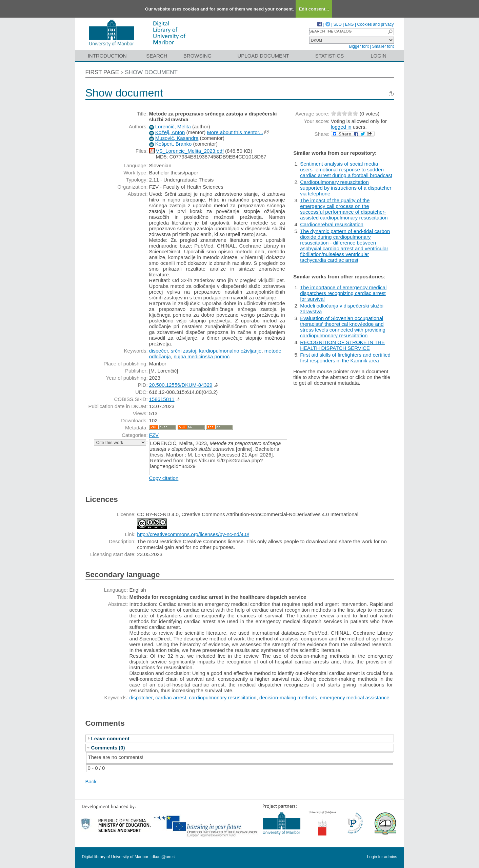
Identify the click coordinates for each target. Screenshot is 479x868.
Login (378, 56)
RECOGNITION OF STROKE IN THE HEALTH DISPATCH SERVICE (342, 345)
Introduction (107, 56)
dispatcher (141, 697)
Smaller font (383, 46)
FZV (154, 435)
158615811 (162, 399)
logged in (341, 127)
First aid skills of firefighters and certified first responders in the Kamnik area (345, 358)
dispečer (159, 351)
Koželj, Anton (170, 132)
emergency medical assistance (355, 697)
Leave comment (110, 738)
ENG (350, 24)
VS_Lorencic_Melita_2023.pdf (190, 151)
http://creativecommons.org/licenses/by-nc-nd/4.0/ (193, 534)
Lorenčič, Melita (173, 126)
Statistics (330, 56)
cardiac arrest (171, 697)
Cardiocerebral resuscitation (332, 224)
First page (102, 72)
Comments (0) (108, 748)
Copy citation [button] (164, 478)
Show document (151, 72)
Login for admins (382, 857)
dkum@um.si (163, 857)
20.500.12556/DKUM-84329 (181, 385)
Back (91, 781)
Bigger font (359, 46)
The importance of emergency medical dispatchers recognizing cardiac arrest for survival (343, 293)
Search (157, 56)
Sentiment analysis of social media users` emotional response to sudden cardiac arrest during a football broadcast (346, 170)
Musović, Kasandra (177, 138)
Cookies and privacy (375, 24)
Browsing (197, 56)
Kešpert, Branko (174, 144)
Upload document (264, 56)
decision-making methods (288, 697)
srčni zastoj (184, 351)
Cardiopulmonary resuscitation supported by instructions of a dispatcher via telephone (346, 188)
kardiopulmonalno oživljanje (230, 351)
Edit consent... (314, 9)
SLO (338, 24)
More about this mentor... (235, 132)
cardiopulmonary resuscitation (223, 697)
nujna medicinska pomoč (202, 356)
